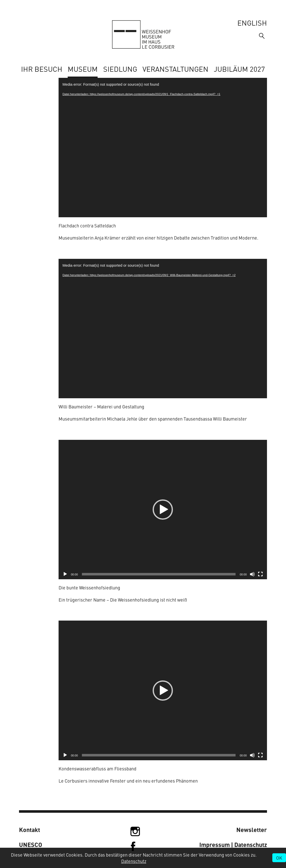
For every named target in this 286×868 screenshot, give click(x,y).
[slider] (159, 574)
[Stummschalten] (252, 574)
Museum (83, 69)
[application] (163, 148)
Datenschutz (134, 861)
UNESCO (31, 845)
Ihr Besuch (42, 69)
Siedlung (120, 69)
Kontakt (30, 830)
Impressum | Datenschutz (233, 845)
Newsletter (252, 830)
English (252, 23)
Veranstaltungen (175, 69)
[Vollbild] (260, 574)
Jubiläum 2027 (239, 69)
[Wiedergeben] (65, 574)
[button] (163, 510)
